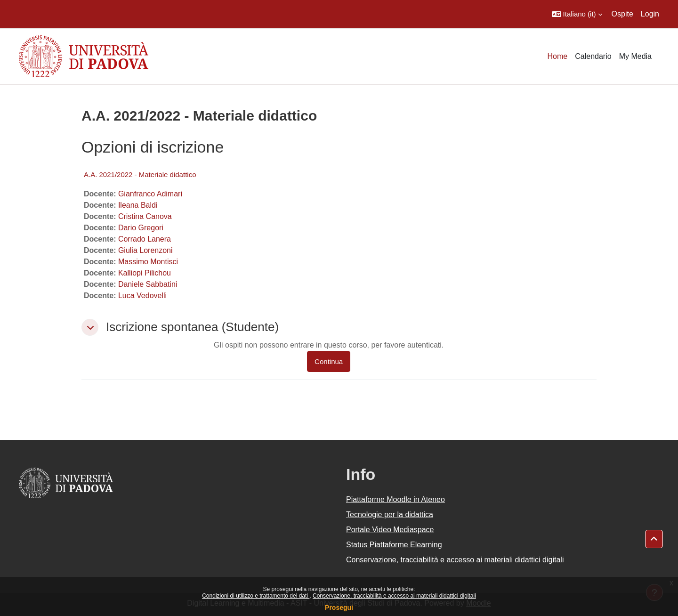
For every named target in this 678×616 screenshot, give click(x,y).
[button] (577, 14)
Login (650, 14)
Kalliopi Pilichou (145, 273)
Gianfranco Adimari (150, 194)
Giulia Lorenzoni (145, 250)
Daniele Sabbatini (148, 284)
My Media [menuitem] (635, 56)
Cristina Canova (145, 216)
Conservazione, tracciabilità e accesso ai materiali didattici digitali (394, 596)
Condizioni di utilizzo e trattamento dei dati (256, 596)
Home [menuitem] (558, 56)
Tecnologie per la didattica (390, 515)
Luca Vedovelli (142, 296)
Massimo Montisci (148, 262)
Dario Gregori (141, 228)
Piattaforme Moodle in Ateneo (395, 499)
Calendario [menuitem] (593, 56)
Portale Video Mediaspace (390, 530)
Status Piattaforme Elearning (394, 545)
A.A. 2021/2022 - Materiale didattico (140, 174)
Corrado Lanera (145, 239)
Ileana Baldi (138, 205)
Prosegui (339, 608)
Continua (329, 361)
